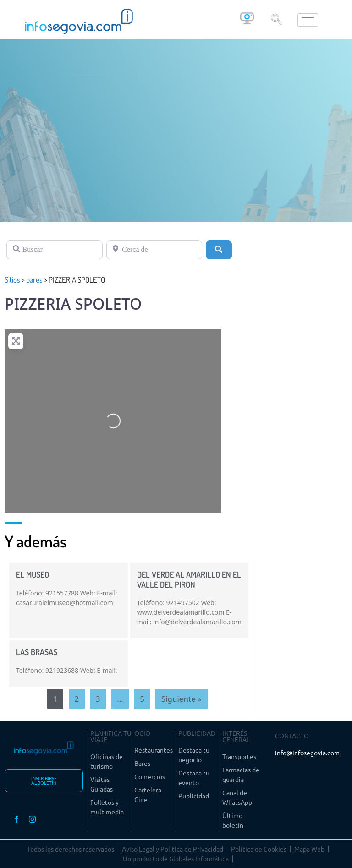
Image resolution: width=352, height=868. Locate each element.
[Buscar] (55, 250)
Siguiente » (181, 699)
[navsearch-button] (276, 20)
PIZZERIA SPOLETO (73, 304)
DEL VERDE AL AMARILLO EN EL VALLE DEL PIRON (189, 579)
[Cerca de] (154, 250)
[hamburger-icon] (308, 20)
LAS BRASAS (37, 652)
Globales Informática (199, 858)
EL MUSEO (33, 574)
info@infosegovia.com (307, 753)
